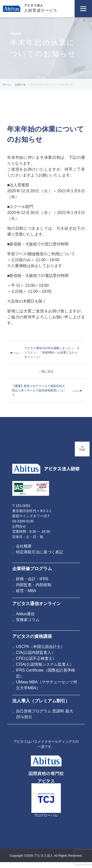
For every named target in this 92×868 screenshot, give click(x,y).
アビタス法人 (34, 5)
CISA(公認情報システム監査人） (45, 664)
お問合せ (19, 526)
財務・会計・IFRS (32, 579)
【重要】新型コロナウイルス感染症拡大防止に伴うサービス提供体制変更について (39, 390)
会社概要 (24, 546)
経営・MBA (26, 591)
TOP (82, 449)
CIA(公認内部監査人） (36, 652)
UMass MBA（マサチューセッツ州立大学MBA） (46, 685)
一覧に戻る (46, 371)
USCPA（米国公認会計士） (40, 647)
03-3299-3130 (23, 521)
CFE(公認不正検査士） (36, 658)
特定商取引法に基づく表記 (39, 552)
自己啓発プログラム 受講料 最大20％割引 (45, 714)
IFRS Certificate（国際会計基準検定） (46, 673)
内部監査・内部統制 (34, 585)
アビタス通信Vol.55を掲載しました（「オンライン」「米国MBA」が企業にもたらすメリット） (52, 353)
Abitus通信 (25, 614)
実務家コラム (28, 620)
